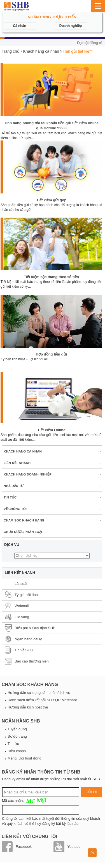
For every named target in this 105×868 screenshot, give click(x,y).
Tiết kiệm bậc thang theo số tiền (51, 277)
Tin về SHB (24, 650)
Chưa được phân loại (23, 532)
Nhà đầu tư (14, 486)
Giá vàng (22, 617)
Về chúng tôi (15, 509)
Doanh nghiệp (71, 26)
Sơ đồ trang (17, 736)
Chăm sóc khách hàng (24, 520)
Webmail (22, 606)
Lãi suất (21, 584)
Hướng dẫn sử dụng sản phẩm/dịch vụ (39, 693)
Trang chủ (11, 51)
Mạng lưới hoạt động (25, 758)
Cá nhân (19, 26)
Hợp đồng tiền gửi (51, 354)
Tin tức (10, 497)
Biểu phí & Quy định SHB (35, 628)
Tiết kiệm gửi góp (51, 200)
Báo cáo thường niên (32, 661)
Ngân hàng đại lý (28, 639)
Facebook (24, 847)
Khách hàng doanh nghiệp (28, 474)
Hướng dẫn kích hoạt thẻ (28, 707)
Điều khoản (17, 751)
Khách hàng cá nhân (41, 51)
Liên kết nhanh (17, 463)
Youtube (74, 847)
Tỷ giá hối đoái (27, 595)
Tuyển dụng (17, 729)
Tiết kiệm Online (52, 430)
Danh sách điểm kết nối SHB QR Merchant (42, 700)
